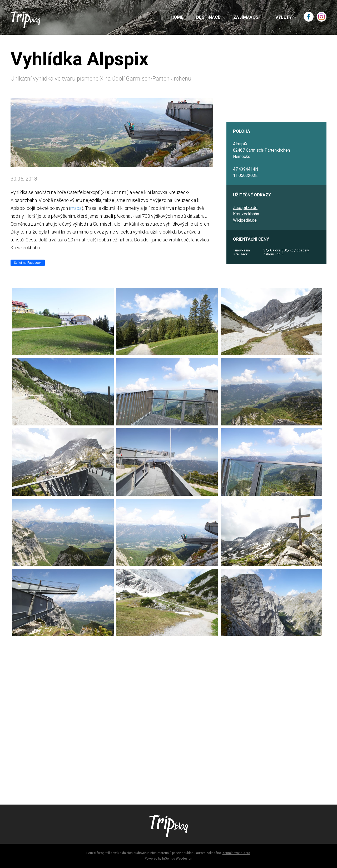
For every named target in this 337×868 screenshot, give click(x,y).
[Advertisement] (168, 718)
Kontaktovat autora (236, 853)
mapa (76, 208)
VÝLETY (284, 17)
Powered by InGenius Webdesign (168, 859)
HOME (177, 17)
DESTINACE (208, 17)
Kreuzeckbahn (246, 214)
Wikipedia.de (245, 220)
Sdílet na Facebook (28, 263)
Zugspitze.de (245, 208)
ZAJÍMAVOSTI (248, 17)
